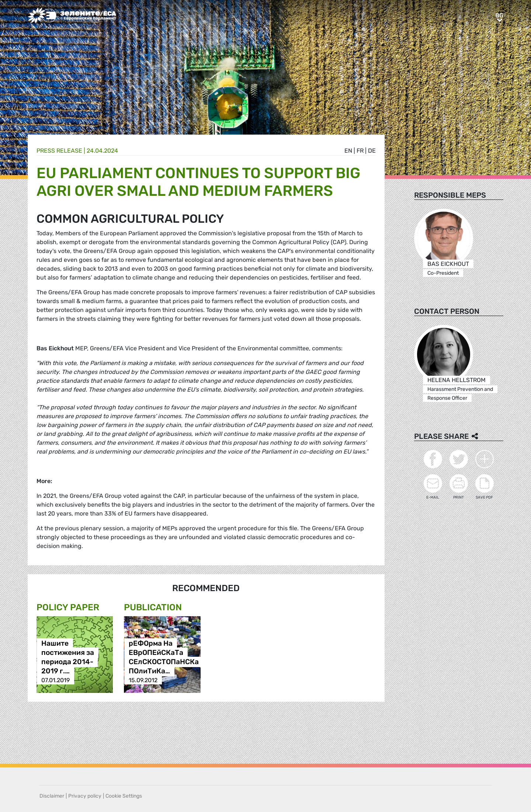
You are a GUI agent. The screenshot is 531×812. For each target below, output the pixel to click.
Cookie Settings (124, 796)
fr (360, 151)
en (348, 151)
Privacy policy (85, 796)
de (372, 151)
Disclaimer (52, 796)
